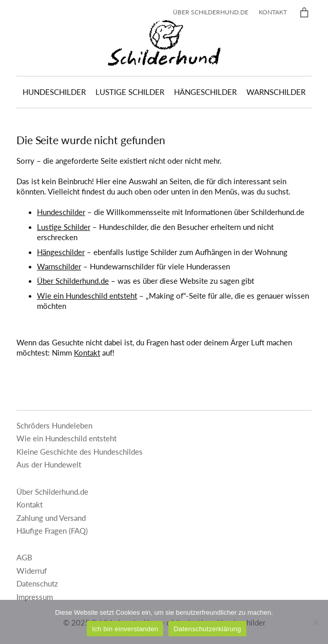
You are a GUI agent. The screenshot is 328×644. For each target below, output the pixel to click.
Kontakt (87, 353)
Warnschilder (59, 267)
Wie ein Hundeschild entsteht (87, 296)
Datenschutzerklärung (207, 629)
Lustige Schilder (64, 227)
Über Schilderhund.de (73, 281)
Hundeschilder (61, 212)
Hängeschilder (61, 252)
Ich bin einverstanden (125, 629)
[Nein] (315, 622)
